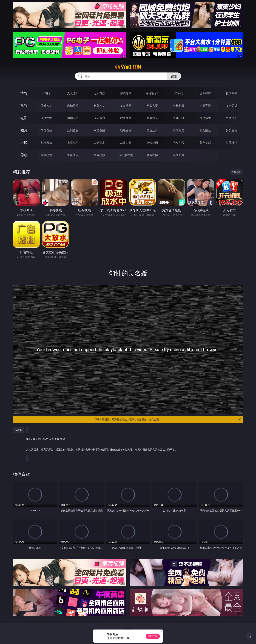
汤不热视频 (126, 155)
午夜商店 (73, 155)
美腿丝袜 (152, 130)
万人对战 (99, 93)
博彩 (24, 93)
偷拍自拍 (73, 118)
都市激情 (46, 143)
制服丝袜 (152, 118)
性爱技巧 (232, 143)
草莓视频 (99, 155)
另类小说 (179, 143)
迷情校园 (152, 143)
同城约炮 (46, 155)
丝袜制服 (179, 106)
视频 (24, 105)
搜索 (174, 76)
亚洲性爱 (46, 118)
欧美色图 (99, 130)
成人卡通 (99, 118)
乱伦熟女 (205, 118)
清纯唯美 (179, 130)
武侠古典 (126, 143)
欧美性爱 (126, 118)
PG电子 (46, 93)
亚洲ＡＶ (46, 106)
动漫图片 (126, 130)
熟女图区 (205, 130)
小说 (24, 143)
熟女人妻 (152, 106)
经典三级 (179, 118)
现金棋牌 (205, 93)
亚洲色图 (73, 130)
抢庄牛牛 (232, 93)
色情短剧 (179, 155)
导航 (24, 155)
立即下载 (153, 636)
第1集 (19, 430)
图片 (24, 130)
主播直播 (205, 106)
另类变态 (232, 118)
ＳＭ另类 (232, 106)
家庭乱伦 (73, 143)
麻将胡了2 (152, 93)
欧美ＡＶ (99, 106)
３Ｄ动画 (126, 106)
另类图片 (232, 130)
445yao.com (128, 67)
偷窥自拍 (46, 130)
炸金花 (179, 93)
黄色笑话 (205, 143)
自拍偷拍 (73, 106)
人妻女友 (99, 143)
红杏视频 (152, 155)
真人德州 (73, 93)
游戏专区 (126, 93)
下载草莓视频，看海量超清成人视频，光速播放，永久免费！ (168, 419)
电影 (24, 118)
